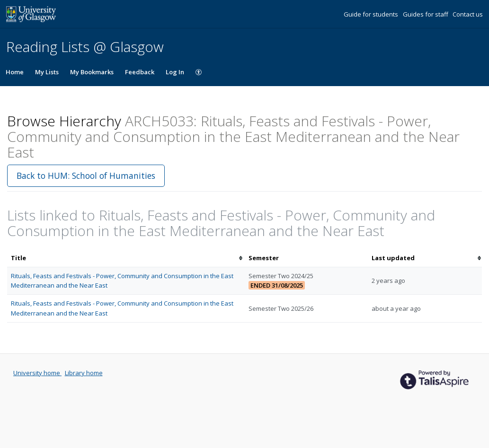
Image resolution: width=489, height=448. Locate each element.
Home (15, 72)
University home (37, 373)
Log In (175, 72)
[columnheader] (126, 258)
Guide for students (372, 14)
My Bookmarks (92, 72)
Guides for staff (426, 14)
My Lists (47, 72)
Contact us (468, 14)
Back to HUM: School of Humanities (86, 176)
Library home (84, 373)
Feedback (140, 72)
